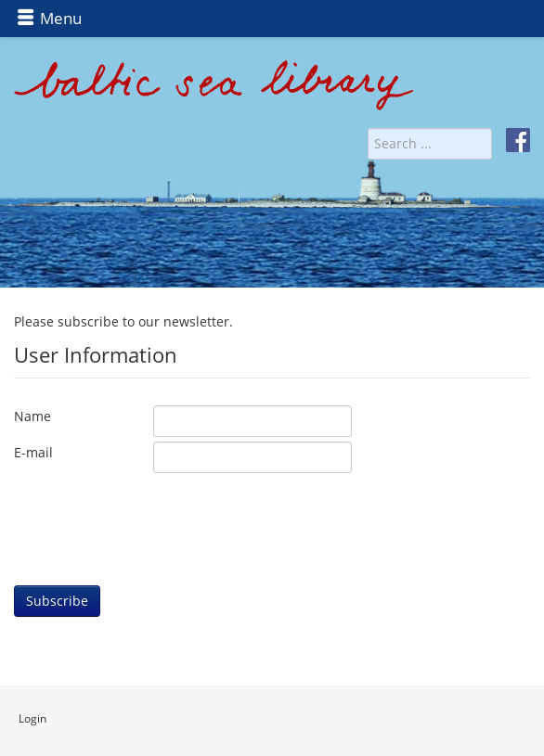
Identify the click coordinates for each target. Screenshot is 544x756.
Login (32, 718)
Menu (49, 18)
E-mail (33, 452)
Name (32, 416)
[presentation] (155, 514)
